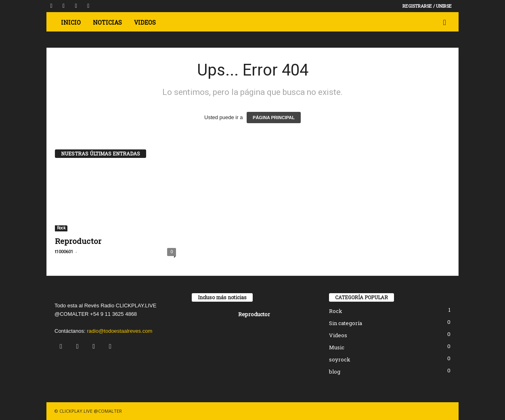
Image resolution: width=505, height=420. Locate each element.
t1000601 (64, 252)
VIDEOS (145, 22)
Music (337, 347)
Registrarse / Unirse (427, 6)
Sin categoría (346, 323)
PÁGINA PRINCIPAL (274, 118)
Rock (61, 228)
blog (335, 372)
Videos (338, 335)
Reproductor (78, 241)
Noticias (107, 22)
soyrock (340, 359)
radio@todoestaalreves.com (119, 331)
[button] (446, 23)
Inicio (71, 22)
